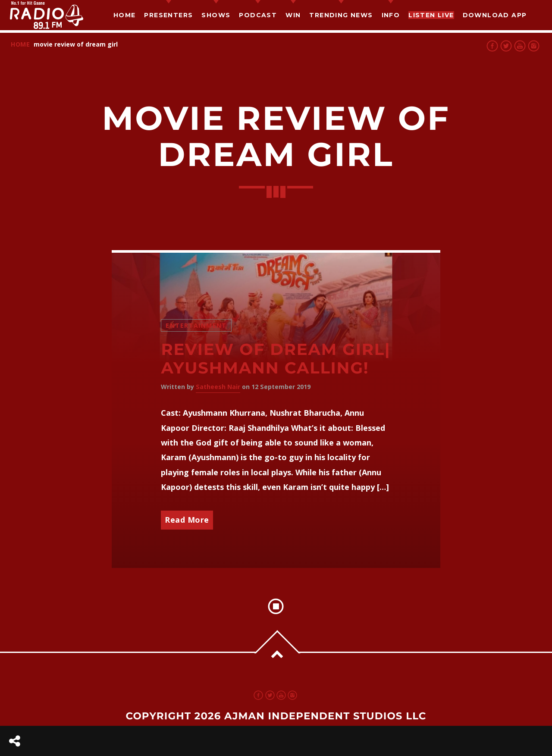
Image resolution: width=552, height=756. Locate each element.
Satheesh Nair (218, 387)
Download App (495, 15)
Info (391, 15)
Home (125, 15)
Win (293, 15)
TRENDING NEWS (341, 15)
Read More (187, 520)
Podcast (258, 15)
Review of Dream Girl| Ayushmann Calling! (276, 359)
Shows (216, 15)
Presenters (168, 15)
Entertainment (196, 325)
